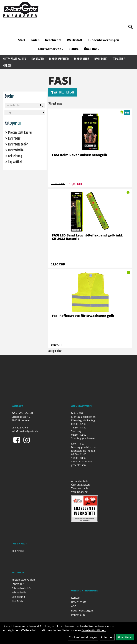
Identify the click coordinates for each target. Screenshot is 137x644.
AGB (74, 606)
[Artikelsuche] (130, 27)
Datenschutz (79, 602)
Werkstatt (75, 40)
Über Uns (92, 49)
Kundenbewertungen (103, 40)
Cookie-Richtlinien (94, 630)
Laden (35, 40)
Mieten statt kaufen (14, 59)
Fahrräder (38, 59)
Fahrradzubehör (59, 59)
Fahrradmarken (50, 49)
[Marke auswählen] (25, 112)
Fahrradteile (82, 59)
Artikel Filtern (63, 92)
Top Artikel (119, 59)
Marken (7, 66)
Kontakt (76, 598)
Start (22, 40)
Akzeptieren (125, 637)
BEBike (74, 49)
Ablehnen (107, 637)
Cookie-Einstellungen (83, 637)
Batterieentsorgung (83, 610)
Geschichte (53, 40)
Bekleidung (101, 59)
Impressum (78, 615)
